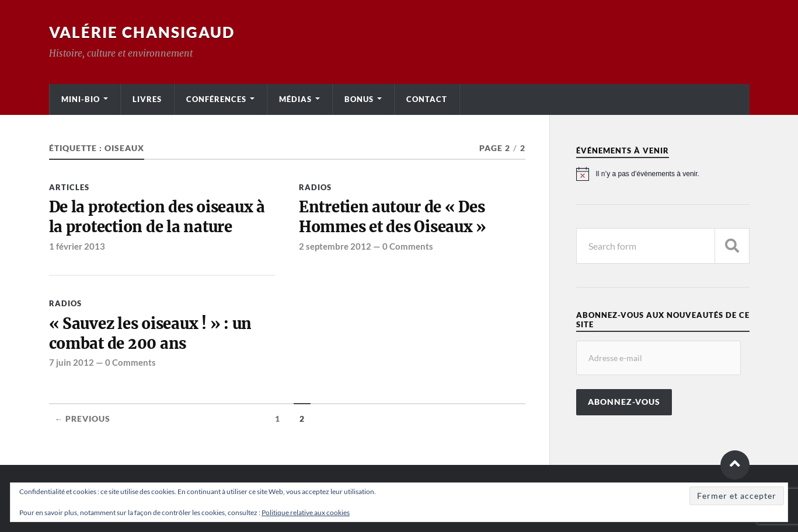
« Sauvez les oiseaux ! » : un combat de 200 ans (151, 334)
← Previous (83, 419)
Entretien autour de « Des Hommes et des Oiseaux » (393, 217)
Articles (69, 187)
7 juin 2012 (72, 362)
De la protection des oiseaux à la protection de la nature (157, 217)
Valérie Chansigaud (142, 32)
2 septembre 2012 (335, 246)
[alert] (663, 174)
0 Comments (408, 246)
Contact (427, 99)
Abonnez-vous (624, 402)
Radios (315, 187)
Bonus (359, 99)
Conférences (216, 99)
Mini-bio (81, 99)
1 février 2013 (77, 246)
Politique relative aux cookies (306, 512)
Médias (295, 99)
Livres (147, 99)
